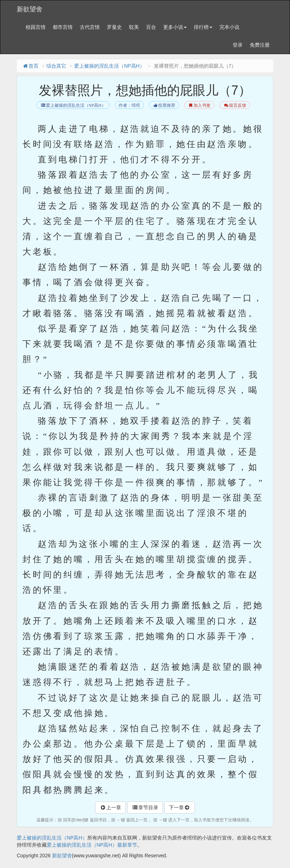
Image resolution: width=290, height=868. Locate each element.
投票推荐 (164, 105)
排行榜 (203, 27)
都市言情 (63, 27)
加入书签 (199, 105)
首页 (30, 66)
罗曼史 (114, 27)
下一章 (180, 807)
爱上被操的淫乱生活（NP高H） (109, 66)
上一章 (110, 807)
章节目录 (145, 807)
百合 (151, 27)
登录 (238, 45)
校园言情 (36, 27)
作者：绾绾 (129, 105)
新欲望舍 (30, 9)
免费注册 (260, 45)
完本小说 (229, 27)
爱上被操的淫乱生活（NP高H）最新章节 (92, 845)
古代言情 (90, 27)
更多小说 (175, 27)
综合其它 (56, 66)
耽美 (134, 27)
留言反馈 (235, 105)
